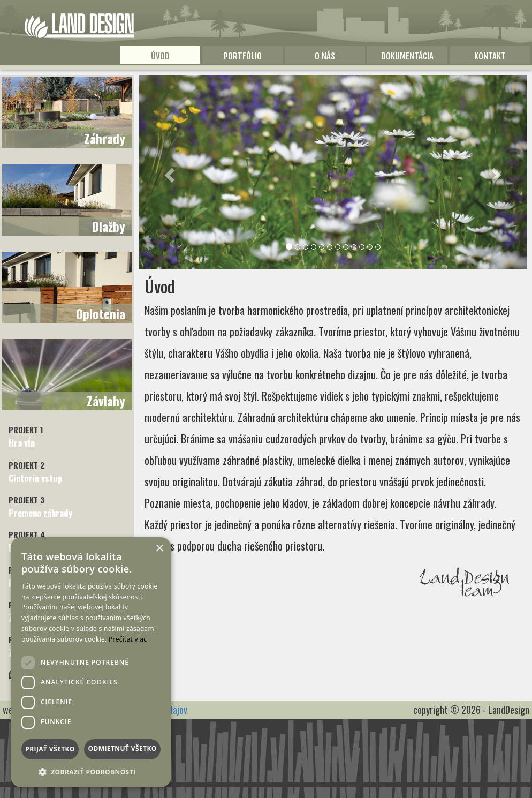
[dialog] (91, 662)
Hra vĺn (26, 437)
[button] (168, 172)
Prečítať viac (128, 639)
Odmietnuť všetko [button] (122, 748)
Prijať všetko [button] (50, 749)
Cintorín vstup (36, 472)
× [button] (159, 549)
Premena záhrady (40, 507)
